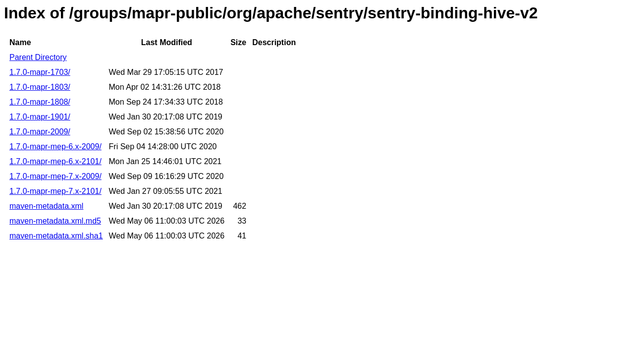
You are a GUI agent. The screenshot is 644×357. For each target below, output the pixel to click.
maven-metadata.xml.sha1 (56, 236)
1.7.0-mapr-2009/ (40, 132)
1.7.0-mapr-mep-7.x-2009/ (55, 176)
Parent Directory (38, 57)
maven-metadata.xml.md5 (55, 221)
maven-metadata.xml (46, 206)
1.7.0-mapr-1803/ (40, 87)
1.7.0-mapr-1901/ (40, 117)
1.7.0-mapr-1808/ (40, 102)
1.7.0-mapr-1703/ (40, 72)
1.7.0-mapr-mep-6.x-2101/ (55, 161)
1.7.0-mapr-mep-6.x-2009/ (55, 147)
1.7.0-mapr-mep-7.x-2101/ (55, 191)
